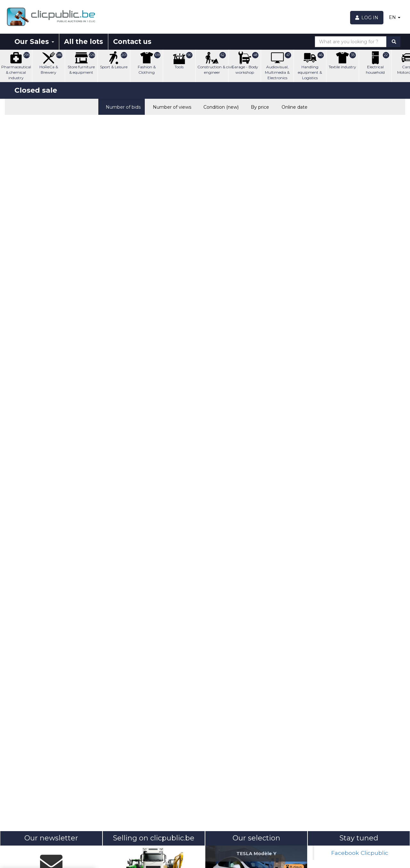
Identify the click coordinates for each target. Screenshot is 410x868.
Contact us (132, 42)
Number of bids (121, 106)
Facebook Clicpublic (360, 853)
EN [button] (395, 17)
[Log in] (367, 18)
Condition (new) (220, 106)
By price (258, 106)
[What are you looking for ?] (351, 42)
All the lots (84, 42)
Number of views (171, 106)
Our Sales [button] (34, 42)
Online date (293, 106)
